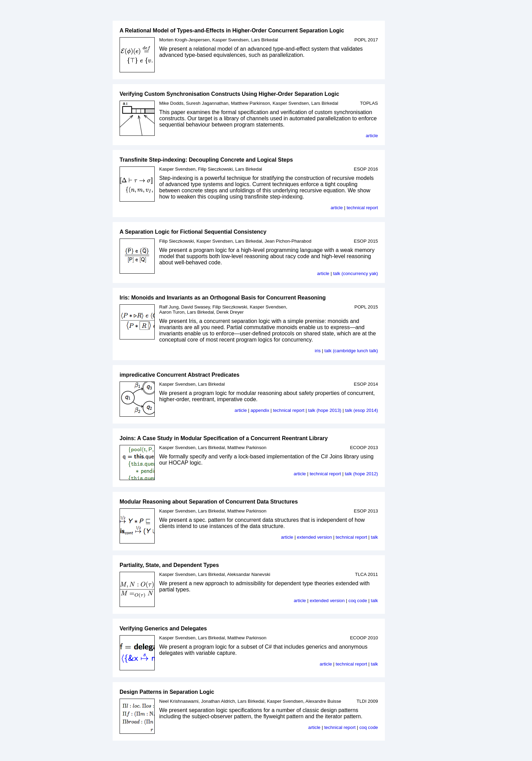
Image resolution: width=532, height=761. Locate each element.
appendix (260, 410)
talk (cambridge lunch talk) (351, 351)
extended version (315, 537)
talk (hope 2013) (325, 410)
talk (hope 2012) (361, 474)
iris (318, 351)
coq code (358, 601)
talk (374, 537)
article (372, 136)
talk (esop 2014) (361, 410)
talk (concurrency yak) (356, 273)
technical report (362, 208)
